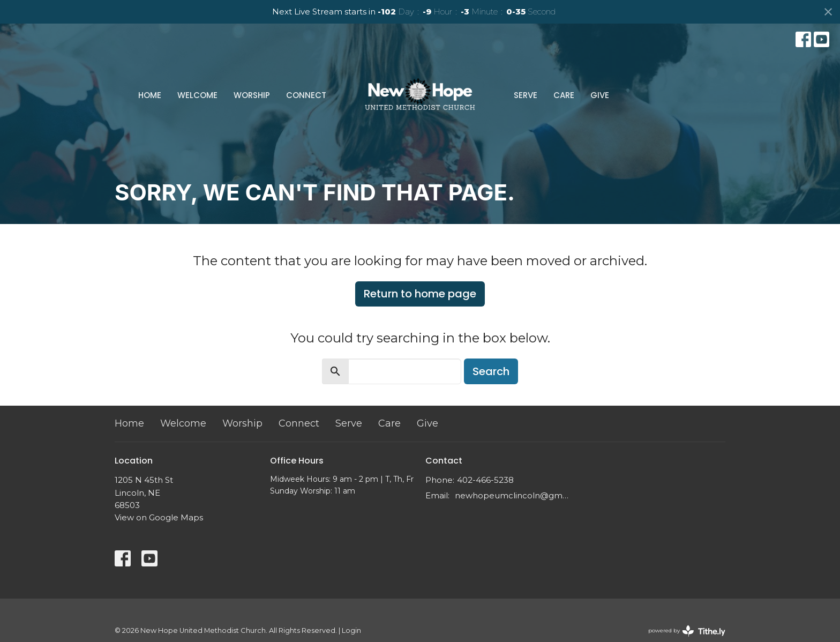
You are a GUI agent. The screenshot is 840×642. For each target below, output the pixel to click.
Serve (526, 95)
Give (600, 95)
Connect (306, 95)
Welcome (197, 95)
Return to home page (420, 294)
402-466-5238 (485, 480)
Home (150, 95)
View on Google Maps (159, 517)
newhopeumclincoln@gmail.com (512, 495)
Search (491, 371)
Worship (252, 95)
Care (564, 95)
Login (351, 630)
